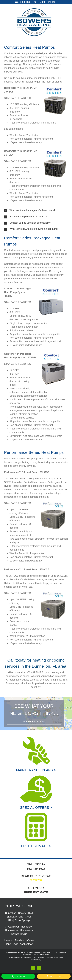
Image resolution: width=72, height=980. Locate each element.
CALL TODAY (36, 864)
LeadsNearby (36, 960)
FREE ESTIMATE (36, 892)
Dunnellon (11, 913)
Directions (54, 976)
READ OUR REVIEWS (36, 876)
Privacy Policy (31, 957)
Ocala (30, 940)
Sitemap (41, 957)
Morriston (20, 940)
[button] (36, 211)
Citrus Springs (22, 920)
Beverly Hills (25, 913)
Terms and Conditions (17, 957)
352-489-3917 (36, 869)
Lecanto (9, 940)
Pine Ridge (12, 944)
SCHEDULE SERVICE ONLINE (36, 2)
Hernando (26, 927)
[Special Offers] (36, 775)
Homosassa (12, 930)
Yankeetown (27, 944)
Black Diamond (15, 917)
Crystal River (12, 927)
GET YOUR (36, 888)
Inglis (24, 934)
